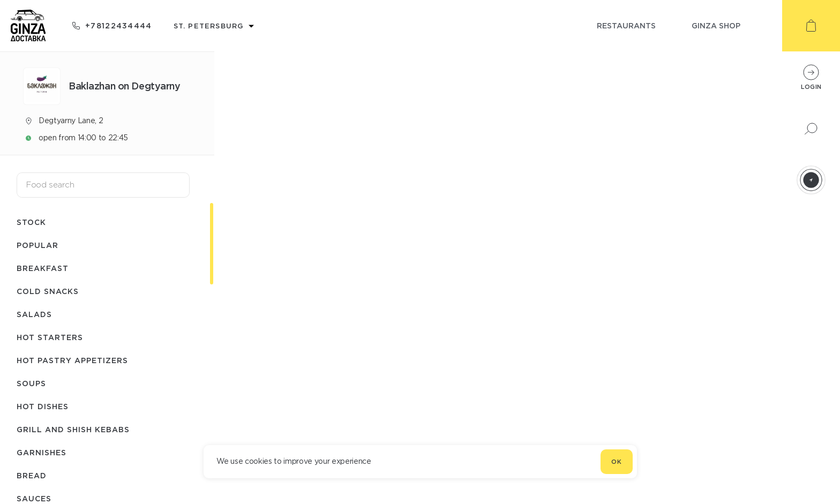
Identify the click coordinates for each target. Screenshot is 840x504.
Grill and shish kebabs (73, 429)
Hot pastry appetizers (72, 360)
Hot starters (50, 337)
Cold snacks (48, 291)
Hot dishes (43, 406)
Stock (31, 222)
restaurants (626, 25)
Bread (32, 475)
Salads (34, 314)
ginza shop (716, 25)
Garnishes (42, 452)
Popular (37, 245)
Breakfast (43, 268)
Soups (31, 383)
